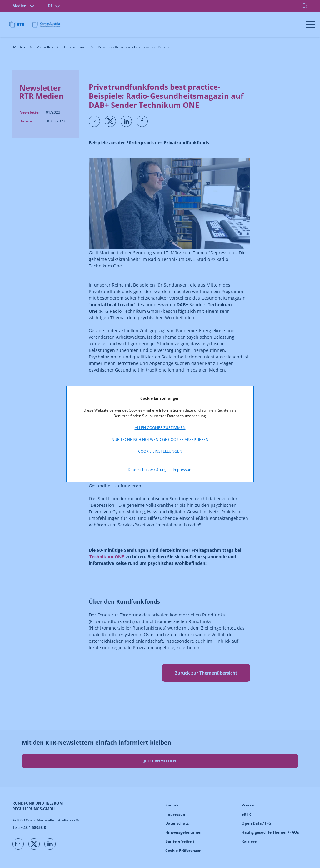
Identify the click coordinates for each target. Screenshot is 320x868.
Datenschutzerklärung (147, 469)
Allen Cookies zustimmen (160, 428)
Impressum (183, 469)
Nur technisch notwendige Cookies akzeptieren (160, 439)
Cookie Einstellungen (160, 451)
